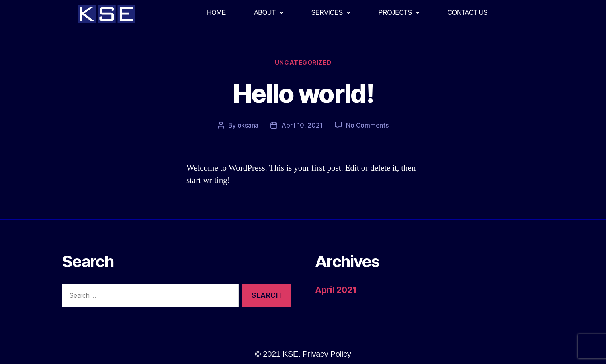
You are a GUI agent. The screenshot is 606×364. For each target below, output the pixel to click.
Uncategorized (303, 63)
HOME (216, 13)
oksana (248, 125)
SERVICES (331, 13)
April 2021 (336, 290)
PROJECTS (399, 13)
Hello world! (303, 93)
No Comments (367, 125)
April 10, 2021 (302, 125)
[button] (303, 354)
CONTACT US (468, 13)
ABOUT (269, 13)
